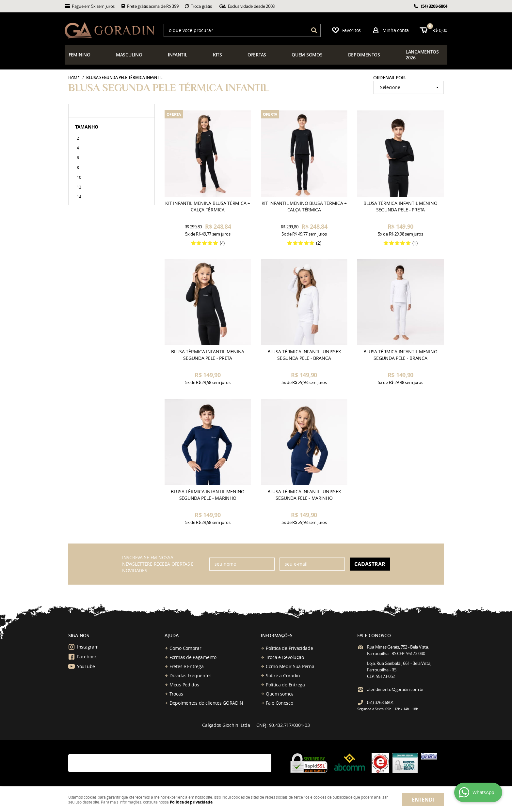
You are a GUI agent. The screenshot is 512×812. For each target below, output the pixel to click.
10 (79, 177)
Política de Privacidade (289, 648)
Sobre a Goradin (283, 675)
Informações (277, 635)
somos (307, 55)
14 (79, 197)
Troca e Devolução (285, 657)
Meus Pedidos (184, 685)
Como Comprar (185, 648)
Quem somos (280, 694)
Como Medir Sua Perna (290, 666)
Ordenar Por (389, 77)
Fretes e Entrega (187, 666)
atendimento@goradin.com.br (395, 689)
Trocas (176, 694)
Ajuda (172, 635)
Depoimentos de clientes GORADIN (206, 703)
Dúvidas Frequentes (191, 675)
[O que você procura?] (314, 30)
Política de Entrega (285, 685)
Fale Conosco (280, 703)
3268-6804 (434, 6)
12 (79, 187)
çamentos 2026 (422, 55)
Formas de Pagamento (193, 657)
